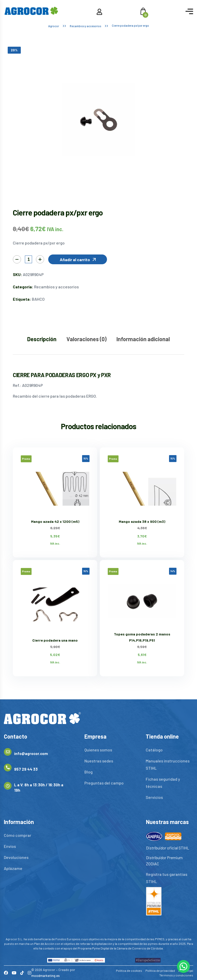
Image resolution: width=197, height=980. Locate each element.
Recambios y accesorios (85, 26)
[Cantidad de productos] (28, 259)
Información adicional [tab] (143, 339)
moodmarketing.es (46, 976)
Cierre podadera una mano (55, 640)
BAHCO (38, 299)
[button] (78, 259)
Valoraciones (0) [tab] (86, 339)
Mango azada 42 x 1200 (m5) (55, 521)
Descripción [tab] (42, 339)
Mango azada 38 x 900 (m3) (142, 521)
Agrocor (54, 26)
